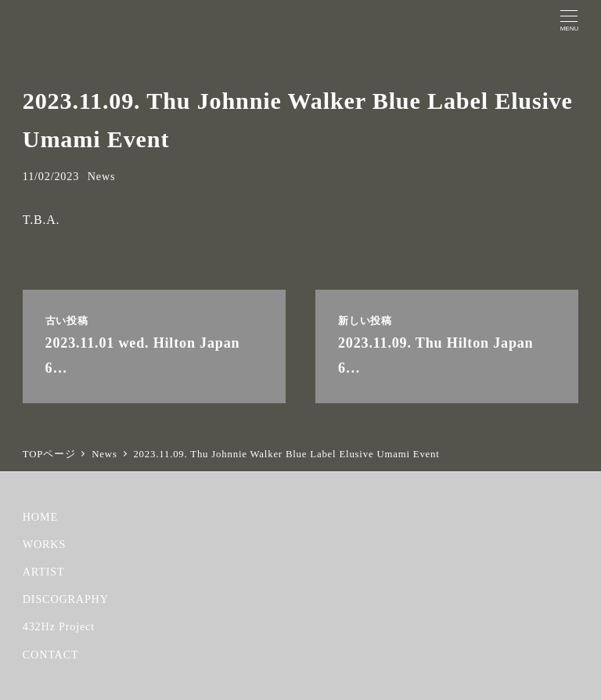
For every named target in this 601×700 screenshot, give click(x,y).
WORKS (44, 544)
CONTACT (51, 655)
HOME (40, 517)
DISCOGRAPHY (66, 599)
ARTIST (44, 572)
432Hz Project (59, 626)
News (102, 176)
